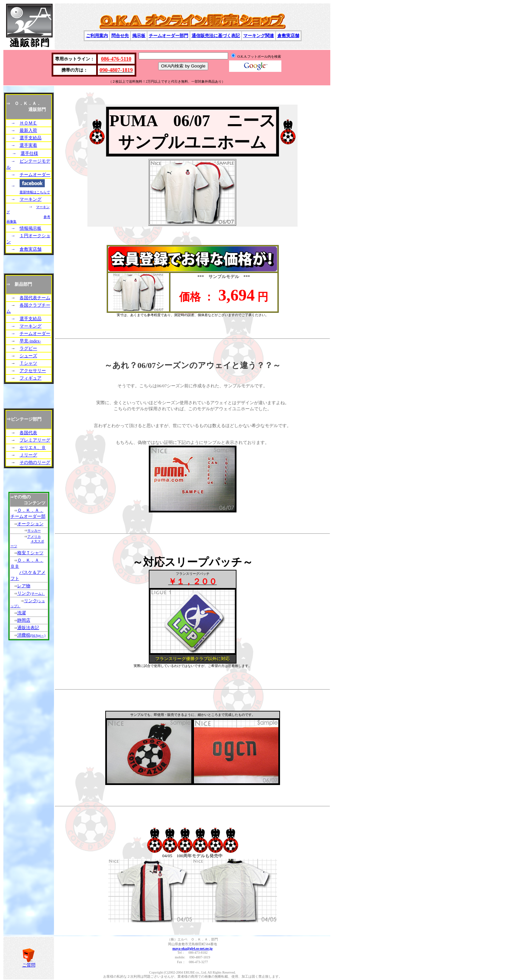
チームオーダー (35, 175)
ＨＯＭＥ (28, 123)
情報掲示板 (31, 228)
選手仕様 (29, 153)
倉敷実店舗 (288, 36)
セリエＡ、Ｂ (33, 447)
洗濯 (22, 613)
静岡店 (24, 620)
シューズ (28, 356)
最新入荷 (28, 130)
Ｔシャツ (28, 363)
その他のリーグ (35, 462)
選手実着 (28, 145)
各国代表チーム (35, 298)
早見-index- (30, 341)
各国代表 (28, 433)
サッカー (34, 530)
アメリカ (34, 537)
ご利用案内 (97, 36)
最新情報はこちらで (35, 192)
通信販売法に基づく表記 (216, 36)
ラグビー (28, 348)
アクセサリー (33, 371)
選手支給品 (31, 138)
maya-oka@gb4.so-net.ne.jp (192, 948)
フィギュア (31, 378)
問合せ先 (120, 36)
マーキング (31, 199)
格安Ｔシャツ (30, 553)
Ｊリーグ (28, 455)
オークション (30, 524)
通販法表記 (28, 628)
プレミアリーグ (35, 440)
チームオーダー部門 (169, 36)
